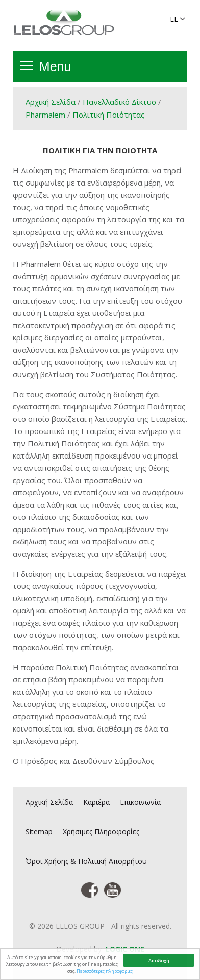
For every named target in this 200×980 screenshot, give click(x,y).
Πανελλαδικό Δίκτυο (119, 102)
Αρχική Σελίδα (51, 102)
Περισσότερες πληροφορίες (105, 971)
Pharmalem (45, 115)
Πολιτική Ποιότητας (109, 115)
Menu (55, 66)
